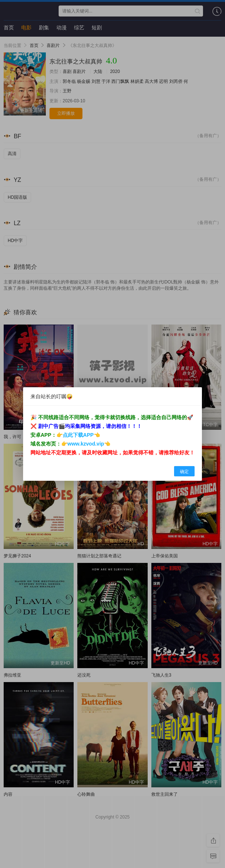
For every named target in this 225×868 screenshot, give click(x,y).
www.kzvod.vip (86, 444)
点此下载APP (78, 435)
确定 (184, 472)
